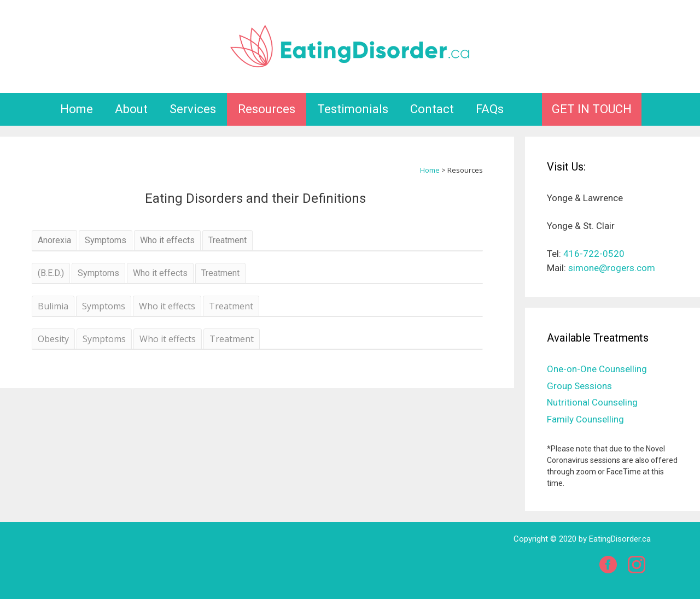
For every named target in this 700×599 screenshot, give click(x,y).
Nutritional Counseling (592, 402)
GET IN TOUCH (592, 109)
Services (193, 109)
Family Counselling (585, 419)
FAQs (490, 109)
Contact (432, 109)
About (131, 109)
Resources (267, 109)
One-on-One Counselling (597, 369)
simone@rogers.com (612, 268)
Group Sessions (579, 386)
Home (77, 109)
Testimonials (353, 109)
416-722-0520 (594, 254)
